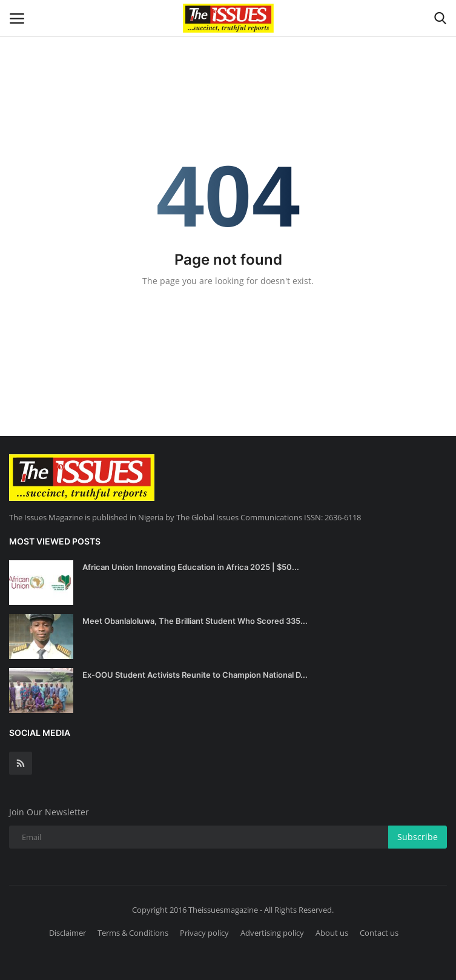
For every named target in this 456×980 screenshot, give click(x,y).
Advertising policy (272, 933)
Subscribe (418, 837)
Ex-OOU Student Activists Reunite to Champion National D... (195, 675)
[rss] (21, 763)
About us (332, 933)
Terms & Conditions (133, 933)
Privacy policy (204, 933)
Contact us (379, 933)
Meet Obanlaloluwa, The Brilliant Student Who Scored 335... (195, 621)
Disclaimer (68, 933)
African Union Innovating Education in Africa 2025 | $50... (191, 567)
